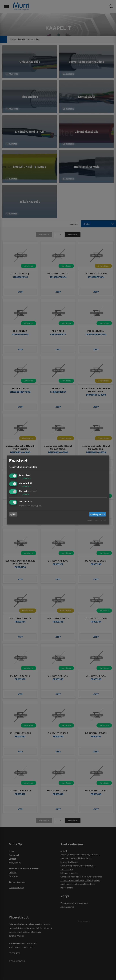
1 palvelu (24, 494)
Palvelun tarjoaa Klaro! (96, 520)
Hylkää (13, 514)
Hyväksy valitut (98, 514)
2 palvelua (25, 478)
